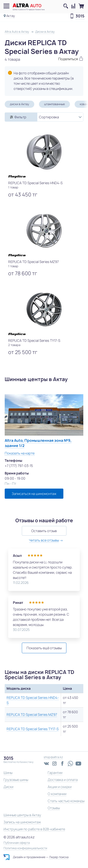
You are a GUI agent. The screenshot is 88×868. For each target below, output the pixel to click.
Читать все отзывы (44, 540)
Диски (8, 787)
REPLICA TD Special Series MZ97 (32, 715)
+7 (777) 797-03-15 (19, 466)
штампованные (54, 104)
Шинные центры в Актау (22, 815)
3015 (80, 16)
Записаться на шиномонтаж (34, 494)
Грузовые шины (16, 780)
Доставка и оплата (63, 780)
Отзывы (54, 808)
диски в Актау (19, 104)
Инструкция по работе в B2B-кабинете (34, 829)
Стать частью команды (66, 801)
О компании (57, 794)
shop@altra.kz (53, 757)
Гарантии (55, 773)
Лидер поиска (59, 857)
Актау (11, 16)
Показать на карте (20, 453)
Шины (8, 773)
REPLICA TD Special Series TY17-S (33, 729)
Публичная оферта (17, 843)
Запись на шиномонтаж (22, 822)
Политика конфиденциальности (25, 848)
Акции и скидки (60, 787)
